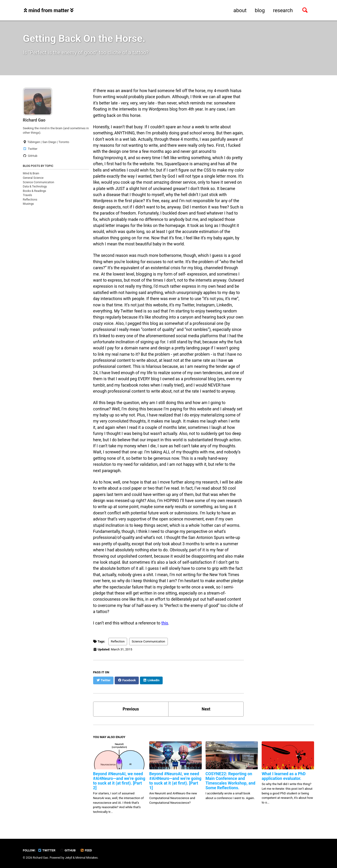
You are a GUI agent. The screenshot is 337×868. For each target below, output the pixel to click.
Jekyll (69, 858)
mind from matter (49, 10)
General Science (33, 178)
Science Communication (39, 182)
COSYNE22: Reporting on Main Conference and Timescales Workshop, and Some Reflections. (230, 781)
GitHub (68, 850)
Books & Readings (35, 191)
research (283, 10)
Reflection (118, 641)
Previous (131, 709)
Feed (86, 850)
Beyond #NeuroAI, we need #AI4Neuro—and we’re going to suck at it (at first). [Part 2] (119, 781)
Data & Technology (35, 187)
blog (260, 10)
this (165, 623)
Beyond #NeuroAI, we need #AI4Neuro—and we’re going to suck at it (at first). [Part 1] (175, 781)
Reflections (30, 200)
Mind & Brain (31, 173)
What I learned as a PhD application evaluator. (284, 776)
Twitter (47, 850)
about (240, 10)
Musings (28, 204)
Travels (27, 195)
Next (206, 709)
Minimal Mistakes (86, 858)
